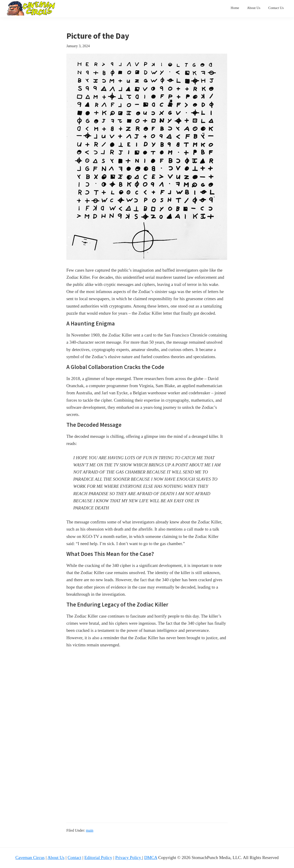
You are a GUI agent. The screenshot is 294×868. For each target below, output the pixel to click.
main (90, 830)
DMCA (151, 858)
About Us (56, 858)
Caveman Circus (30, 858)
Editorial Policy (98, 858)
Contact (74, 858)
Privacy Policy (129, 858)
